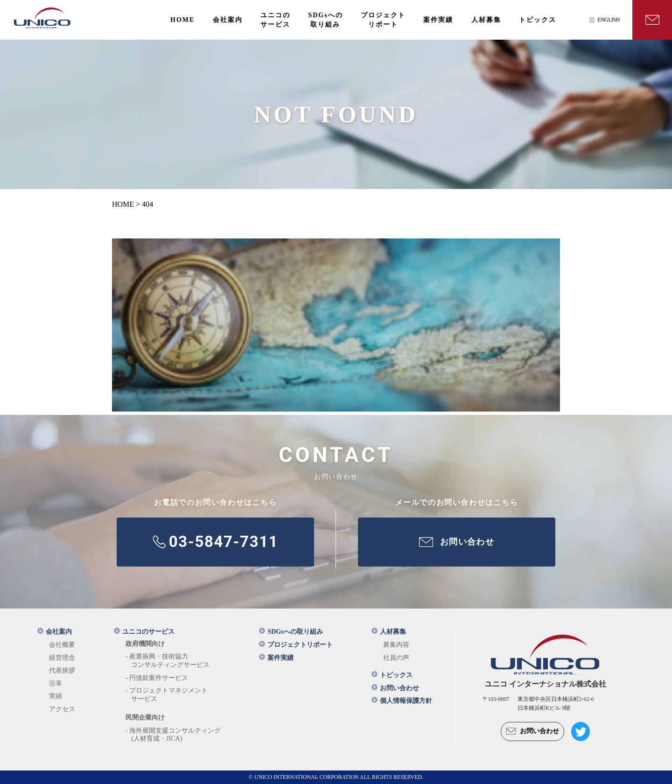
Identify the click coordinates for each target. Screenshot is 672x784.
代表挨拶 (62, 670)
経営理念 (62, 658)
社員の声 (396, 658)
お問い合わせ (395, 688)
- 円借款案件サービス (157, 678)
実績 (56, 696)
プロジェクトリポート (296, 645)
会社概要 (62, 645)
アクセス (62, 709)
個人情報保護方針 (402, 701)
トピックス (392, 675)
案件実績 (276, 658)
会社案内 (55, 632)
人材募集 (389, 632)
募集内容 (396, 645)
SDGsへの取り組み (291, 632)
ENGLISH (609, 20)
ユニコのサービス (144, 632)
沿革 (56, 683)
